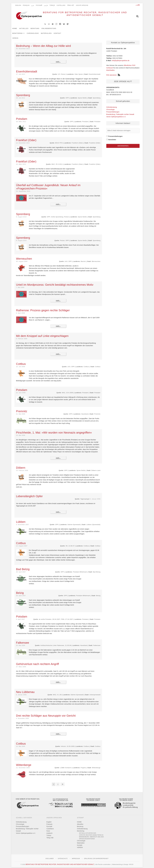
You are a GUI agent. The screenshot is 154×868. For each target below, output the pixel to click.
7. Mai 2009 (20, 285)
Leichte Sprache (82, 5)
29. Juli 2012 (21, 95)
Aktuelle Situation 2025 (88, 831)
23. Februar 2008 (22, 468)
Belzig (98, 593)
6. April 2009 (20, 311)
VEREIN (116, 30)
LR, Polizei (62, 72)
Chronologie (82, 30)
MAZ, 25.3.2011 (57, 162)
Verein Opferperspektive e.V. (116, 114)
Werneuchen (96, 259)
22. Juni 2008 (21, 390)
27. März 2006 (21, 664)
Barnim (83, 259)
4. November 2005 (22, 716)
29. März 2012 (21, 119)
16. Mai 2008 (21, 433)
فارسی (46, 5)
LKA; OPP (68, 259)
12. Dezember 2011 (23, 140)
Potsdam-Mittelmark (80, 569)
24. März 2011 (21, 162)
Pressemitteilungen (113, 109)
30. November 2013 (23, 46)
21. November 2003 (23, 765)
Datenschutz (63, 856)
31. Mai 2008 (21, 411)
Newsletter (112, 137)
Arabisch (50, 831)
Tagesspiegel (85, 496)
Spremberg (97, 95)
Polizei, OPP (64, 238)
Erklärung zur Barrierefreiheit (96, 856)
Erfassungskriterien (87, 836)
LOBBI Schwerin (66, 765)
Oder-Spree (79, 72)
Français (26, 5)
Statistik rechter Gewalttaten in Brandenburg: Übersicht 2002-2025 (91, 833)
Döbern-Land (96, 468)
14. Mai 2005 (21, 744)
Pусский (39, 5)
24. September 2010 (23, 189)
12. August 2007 (22, 543)
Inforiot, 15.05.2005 (68, 744)
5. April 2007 (20, 617)
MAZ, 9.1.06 (57, 692)
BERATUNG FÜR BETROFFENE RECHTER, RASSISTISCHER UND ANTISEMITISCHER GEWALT (78, 16)
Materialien (96, 30)
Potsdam (85, 119)
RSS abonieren (113, 73)
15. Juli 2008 (21, 364)
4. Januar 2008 (95, 496)
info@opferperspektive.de (121, 58)
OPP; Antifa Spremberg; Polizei (58, 214)
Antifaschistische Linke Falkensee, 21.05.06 (56, 643)
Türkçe (52, 5)
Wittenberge (96, 765)
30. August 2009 (22, 259)
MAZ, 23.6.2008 (68, 390)
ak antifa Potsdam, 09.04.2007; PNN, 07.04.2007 (56, 617)
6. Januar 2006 (21, 692)
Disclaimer (50, 856)
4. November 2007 (22, 522)
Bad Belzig (97, 569)
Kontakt (107, 30)
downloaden (110, 68)
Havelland (85, 411)
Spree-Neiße (82, 95)
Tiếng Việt (71, 5)
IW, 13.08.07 (70, 543)
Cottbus (86, 364)
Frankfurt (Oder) (77, 140)
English (18, 5)
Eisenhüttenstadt (95, 72)
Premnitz (97, 411)
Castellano (61, 5)
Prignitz (83, 765)
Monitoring (67, 30)
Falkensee (97, 643)
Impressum (76, 856)
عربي (33, 5)
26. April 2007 (21, 569)
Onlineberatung (52, 30)
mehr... (58, 59)
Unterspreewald (95, 692)
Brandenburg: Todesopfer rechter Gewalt (120, 112)
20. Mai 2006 (21, 643)
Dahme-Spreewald (74, 522)
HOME (18, 30)
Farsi (48, 828)
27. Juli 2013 (21, 72)
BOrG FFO (59, 140)
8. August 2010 (21, 214)
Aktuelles (27, 30)
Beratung (38, 30)
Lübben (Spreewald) (93, 522)
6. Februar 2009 (22, 336)
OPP (67, 95)
